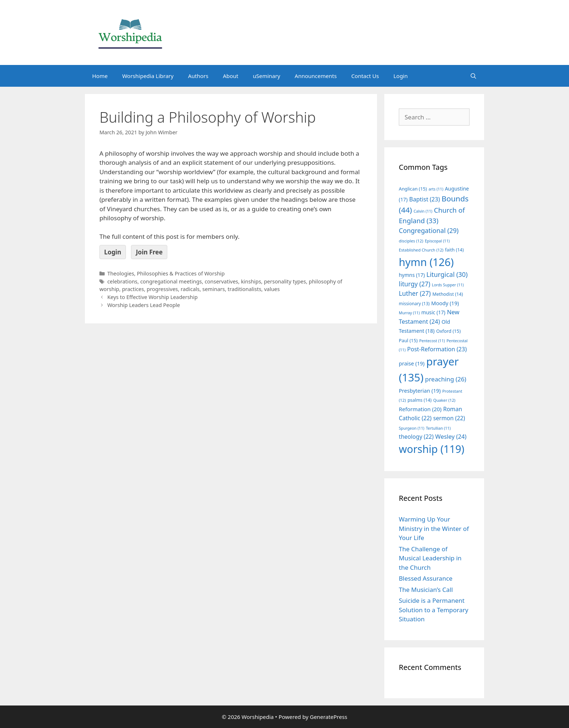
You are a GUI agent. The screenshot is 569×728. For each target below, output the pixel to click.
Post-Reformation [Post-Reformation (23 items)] (437, 349)
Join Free (149, 252)
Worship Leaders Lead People (144, 305)
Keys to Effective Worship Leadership (153, 297)
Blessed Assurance (426, 578)
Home (100, 76)
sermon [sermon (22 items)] (449, 418)
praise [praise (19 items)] (412, 363)
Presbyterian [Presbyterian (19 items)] (420, 390)
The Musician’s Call (426, 590)
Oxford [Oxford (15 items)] (448, 331)
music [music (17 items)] (433, 312)
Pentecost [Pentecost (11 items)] (432, 341)
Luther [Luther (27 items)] (415, 293)
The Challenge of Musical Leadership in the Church (430, 558)
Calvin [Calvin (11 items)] (423, 211)
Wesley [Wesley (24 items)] (451, 437)
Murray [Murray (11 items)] (409, 313)
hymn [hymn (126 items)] (426, 262)
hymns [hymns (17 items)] (412, 275)
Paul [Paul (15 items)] (408, 340)
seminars (214, 289)
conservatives (221, 281)
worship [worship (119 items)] (432, 449)
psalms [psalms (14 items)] (419, 400)
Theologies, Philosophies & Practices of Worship (166, 273)
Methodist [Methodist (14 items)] (447, 294)
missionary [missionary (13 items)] (414, 303)
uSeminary (267, 76)
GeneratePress (329, 717)
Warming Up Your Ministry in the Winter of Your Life (434, 528)
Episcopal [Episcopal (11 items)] (437, 241)
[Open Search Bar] (473, 76)
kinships (251, 281)
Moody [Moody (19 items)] (445, 303)
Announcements (316, 76)
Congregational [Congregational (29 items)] (429, 230)
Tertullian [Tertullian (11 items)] (438, 428)
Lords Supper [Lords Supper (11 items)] (448, 285)
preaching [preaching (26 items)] (446, 379)
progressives (162, 289)
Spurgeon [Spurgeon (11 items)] (412, 428)
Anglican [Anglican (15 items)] (413, 189)
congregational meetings (171, 281)
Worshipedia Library (148, 76)
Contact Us (365, 76)
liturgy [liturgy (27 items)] (415, 284)
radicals (190, 289)
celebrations (122, 281)
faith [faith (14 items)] (454, 250)
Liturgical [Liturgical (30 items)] (447, 274)
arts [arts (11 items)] (436, 189)
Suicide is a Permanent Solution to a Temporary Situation (433, 610)
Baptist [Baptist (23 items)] (425, 199)
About (231, 76)
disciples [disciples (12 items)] (411, 241)
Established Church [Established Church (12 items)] (421, 250)
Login (400, 76)
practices (133, 289)
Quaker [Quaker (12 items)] (444, 400)
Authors (198, 76)
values (272, 289)
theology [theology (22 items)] (416, 437)
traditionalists (244, 289)
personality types (285, 281)
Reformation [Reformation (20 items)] (420, 409)
